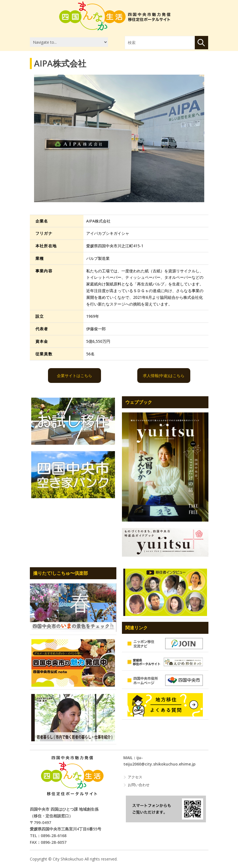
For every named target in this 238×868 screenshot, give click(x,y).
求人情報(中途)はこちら (164, 376)
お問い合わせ (139, 785)
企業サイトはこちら (74, 376)
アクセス (135, 777)
